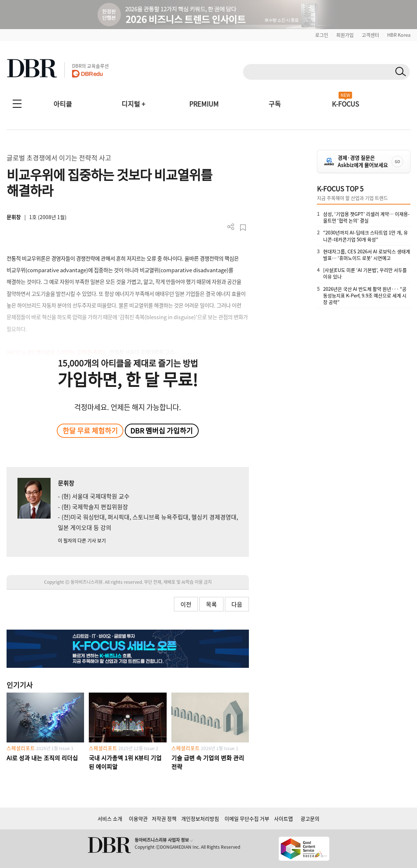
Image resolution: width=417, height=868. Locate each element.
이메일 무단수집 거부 (247, 819)
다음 (237, 604)
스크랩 (243, 228)
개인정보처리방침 (200, 819)
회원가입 (345, 35)
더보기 (231, 227)
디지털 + (133, 104)
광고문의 (310, 819)
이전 (186, 604)
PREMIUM (204, 104)
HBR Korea (399, 35)
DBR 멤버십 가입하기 (162, 431)
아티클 (63, 104)
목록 (211, 604)
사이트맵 (283, 819)
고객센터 (370, 35)
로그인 (322, 35)
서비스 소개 (110, 819)
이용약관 (138, 819)
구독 (275, 104)
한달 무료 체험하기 (90, 431)
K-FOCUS (345, 104)
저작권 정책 (164, 819)
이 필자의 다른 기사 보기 (82, 540)
